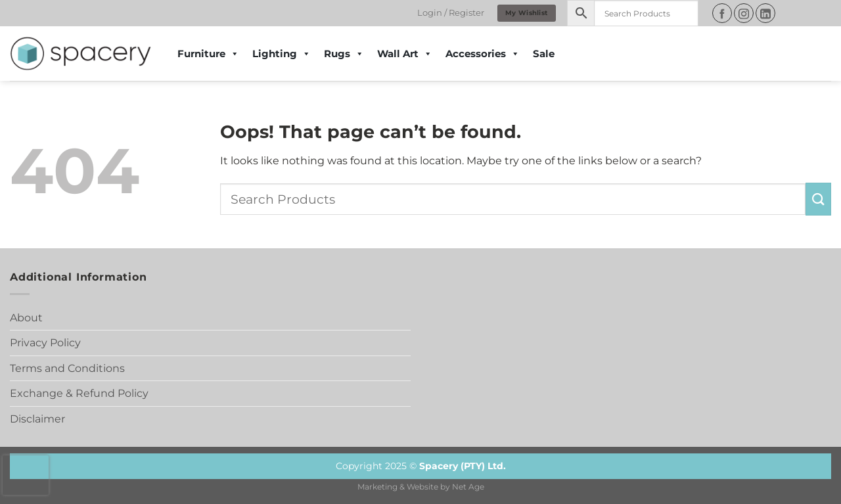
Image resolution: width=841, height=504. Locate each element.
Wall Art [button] (405, 54)
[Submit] (818, 199)
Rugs (344, 54)
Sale (544, 54)
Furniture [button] (208, 54)
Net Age (468, 487)
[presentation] (26, 475)
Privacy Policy (45, 343)
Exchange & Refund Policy (79, 393)
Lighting (282, 54)
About (26, 318)
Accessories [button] (483, 54)
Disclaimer (37, 419)
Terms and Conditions (67, 368)
